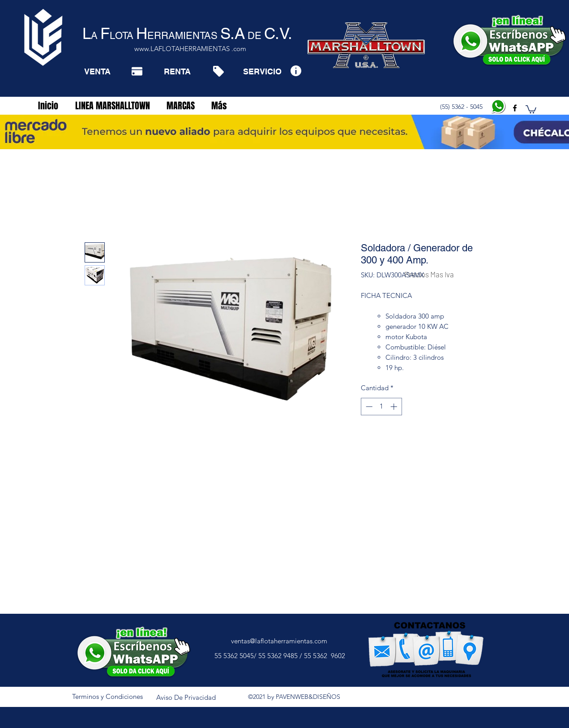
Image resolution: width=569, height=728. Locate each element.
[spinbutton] (381, 407)
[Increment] (395, 407)
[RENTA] (177, 71)
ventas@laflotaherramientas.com (279, 641)
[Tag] (218, 71)
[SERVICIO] (262, 71)
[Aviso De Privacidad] (186, 698)
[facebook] (515, 108)
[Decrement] (368, 407)
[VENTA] (97, 71)
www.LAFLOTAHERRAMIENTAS (182, 49)
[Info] (296, 71)
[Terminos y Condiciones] (107, 697)
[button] (531, 109)
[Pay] (137, 71)
